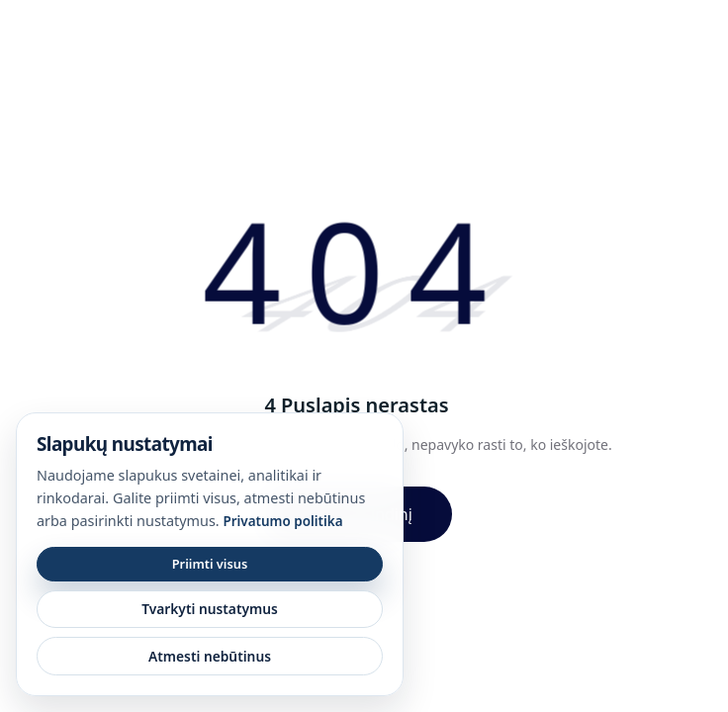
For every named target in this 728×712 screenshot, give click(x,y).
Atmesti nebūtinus (210, 656)
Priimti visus (210, 564)
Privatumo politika (282, 521)
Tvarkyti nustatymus (210, 609)
